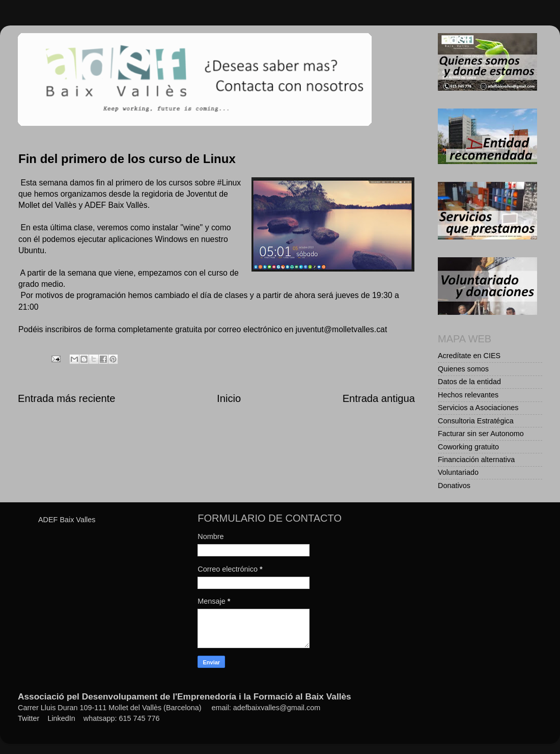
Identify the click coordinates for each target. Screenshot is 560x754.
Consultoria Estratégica (476, 421)
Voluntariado (458, 472)
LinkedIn (61, 718)
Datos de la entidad (469, 382)
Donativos (454, 486)
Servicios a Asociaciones (478, 408)
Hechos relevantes (468, 395)
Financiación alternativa (476, 460)
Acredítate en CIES (469, 356)
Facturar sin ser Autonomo (481, 434)
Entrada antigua (379, 398)
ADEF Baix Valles (67, 520)
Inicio (229, 398)
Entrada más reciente (67, 398)
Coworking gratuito (468, 447)
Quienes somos (463, 369)
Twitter (29, 718)
